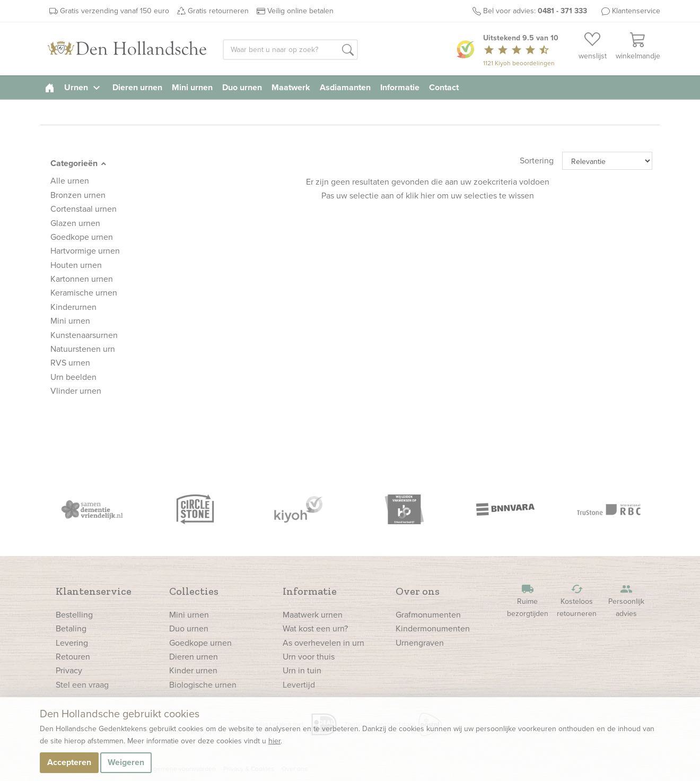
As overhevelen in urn (323, 643)
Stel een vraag (82, 685)
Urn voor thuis (309, 657)
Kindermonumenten (433, 628)
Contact (444, 87)
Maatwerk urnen (313, 615)
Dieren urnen (137, 87)
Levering (72, 643)
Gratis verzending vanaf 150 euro (115, 11)
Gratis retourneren (218, 11)
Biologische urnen (203, 685)
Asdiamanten (345, 87)
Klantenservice (636, 11)
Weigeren (126, 762)
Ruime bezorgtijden (528, 601)
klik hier (420, 196)
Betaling (71, 628)
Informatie (400, 87)
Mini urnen (192, 87)
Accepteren (69, 762)
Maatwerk (291, 87)
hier (274, 741)
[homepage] (50, 87)
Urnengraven (420, 643)
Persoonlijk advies (626, 601)
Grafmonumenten (428, 615)
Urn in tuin (302, 670)
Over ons (418, 591)
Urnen (84, 87)
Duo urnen (242, 87)
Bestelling (74, 615)
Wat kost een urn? (315, 628)
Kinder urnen (193, 670)
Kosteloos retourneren (577, 601)
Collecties (194, 591)
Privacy (69, 670)
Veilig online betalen (300, 11)
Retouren (73, 657)
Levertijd (299, 685)
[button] (348, 50)
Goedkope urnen (200, 643)
